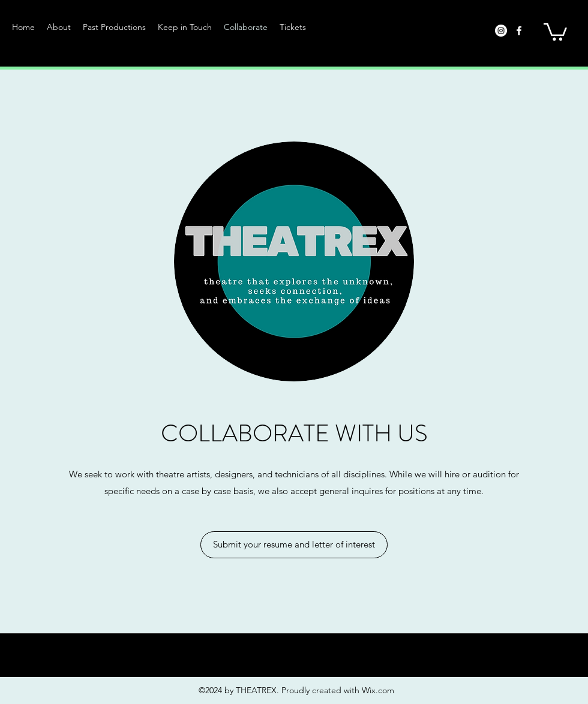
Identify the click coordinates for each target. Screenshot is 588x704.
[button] (114, 27)
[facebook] (519, 31)
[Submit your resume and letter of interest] (294, 545)
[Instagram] (501, 31)
